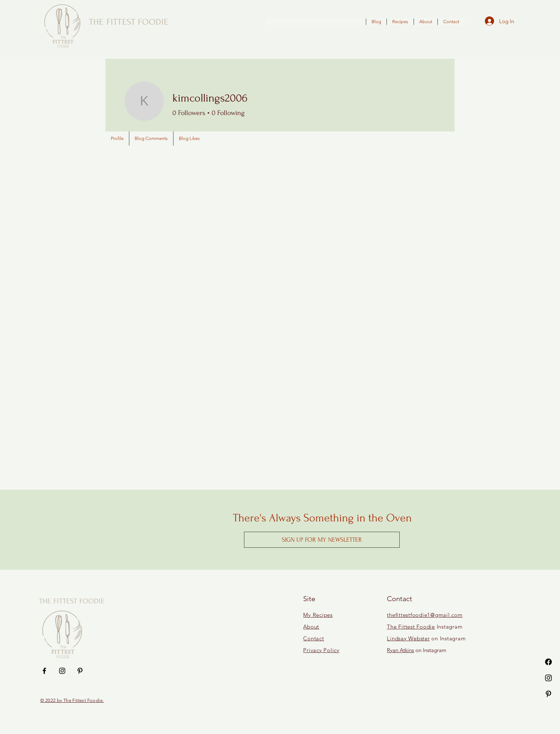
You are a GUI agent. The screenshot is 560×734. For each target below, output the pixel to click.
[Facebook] (548, 662)
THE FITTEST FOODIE (72, 601)
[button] (322, 540)
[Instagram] (548, 678)
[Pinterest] (548, 694)
